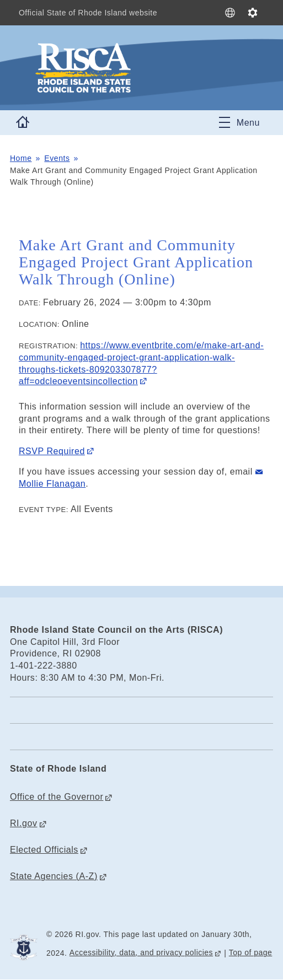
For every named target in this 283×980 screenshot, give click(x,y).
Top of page (251, 952)
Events (57, 158)
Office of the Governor (57, 797)
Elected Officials (44, 850)
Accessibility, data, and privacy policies (141, 952)
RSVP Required (52, 451)
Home (21, 158)
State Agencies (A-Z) (54, 876)
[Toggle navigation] (239, 122)
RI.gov (24, 823)
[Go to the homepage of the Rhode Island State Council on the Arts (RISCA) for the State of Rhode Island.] (126, 68)
